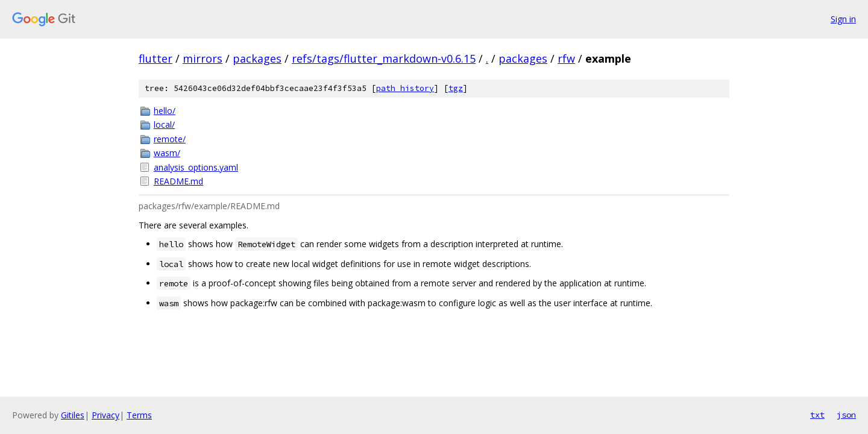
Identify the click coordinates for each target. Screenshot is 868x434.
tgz (456, 88)
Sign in (843, 19)
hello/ (165, 111)
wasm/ (167, 153)
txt (817, 415)
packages (257, 58)
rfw (566, 58)
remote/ (170, 139)
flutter (156, 58)
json (846, 415)
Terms (139, 415)
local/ (164, 124)
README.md (178, 181)
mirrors (203, 58)
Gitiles (73, 415)
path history (405, 88)
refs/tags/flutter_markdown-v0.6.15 (384, 58)
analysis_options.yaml (196, 167)
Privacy (105, 415)
